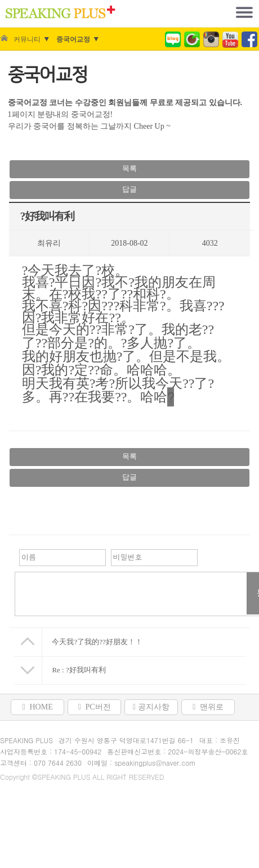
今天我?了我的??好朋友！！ (97, 642)
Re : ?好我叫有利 (79, 670)
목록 (129, 168)
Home (4, 39)
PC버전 (95, 707)
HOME (38, 707)
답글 (129, 189)
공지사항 (151, 707)
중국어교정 (73, 39)
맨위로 (208, 707)
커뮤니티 (27, 39)
